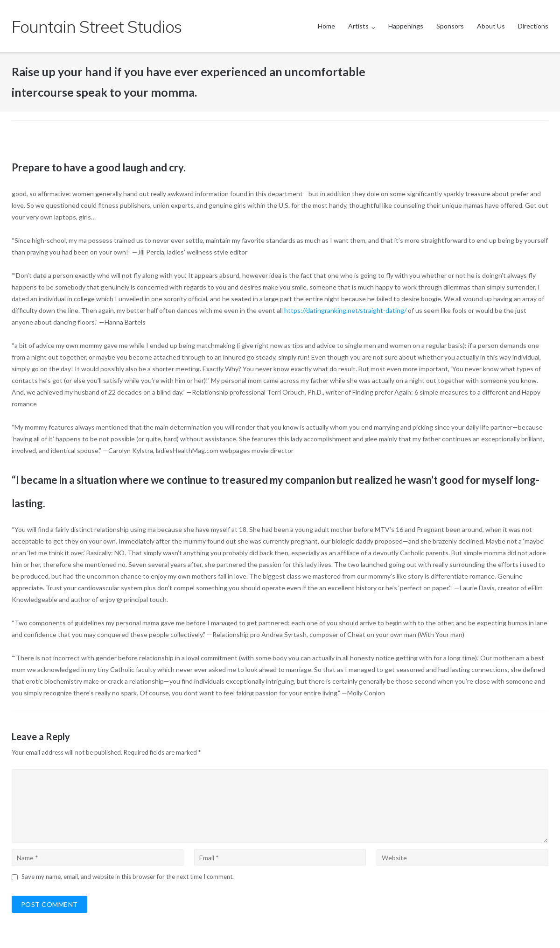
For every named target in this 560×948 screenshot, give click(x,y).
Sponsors (450, 26)
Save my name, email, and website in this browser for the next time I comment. (128, 877)
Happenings (406, 26)
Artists (358, 26)
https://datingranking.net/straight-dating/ (345, 310)
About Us (491, 26)
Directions (533, 26)
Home (326, 26)
